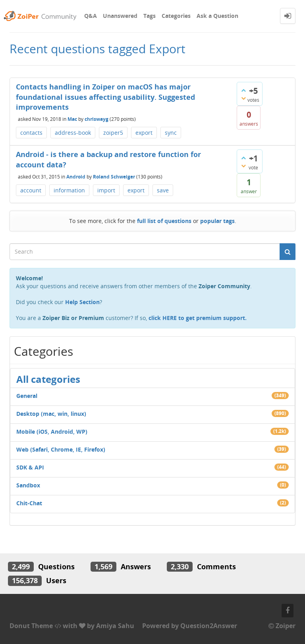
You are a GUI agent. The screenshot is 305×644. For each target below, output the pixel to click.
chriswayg (97, 119)
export (144, 133)
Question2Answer (209, 626)
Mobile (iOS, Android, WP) (52, 432)
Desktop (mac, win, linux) (51, 414)
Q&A (91, 16)
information (69, 190)
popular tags (217, 221)
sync (171, 133)
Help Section (82, 302)
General (27, 396)
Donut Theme (31, 626)
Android (76, 176)
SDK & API (30, 467)
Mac (72, 119)
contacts (31, 133)
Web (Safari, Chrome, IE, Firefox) (61, 449)
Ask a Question (217, 16)
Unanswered (120, 16)
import (106, 190)
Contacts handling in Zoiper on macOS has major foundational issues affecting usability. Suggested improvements (105, 97)
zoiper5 (113, 133)
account (31, 190)
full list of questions (164, 221)
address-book (73, 133)
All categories (48, 379)
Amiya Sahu (115, 626)
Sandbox (28, 485)
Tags (150, 16)
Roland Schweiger (114, 176)
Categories (176, 16)
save (163, 190)
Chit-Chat (29, 503)
